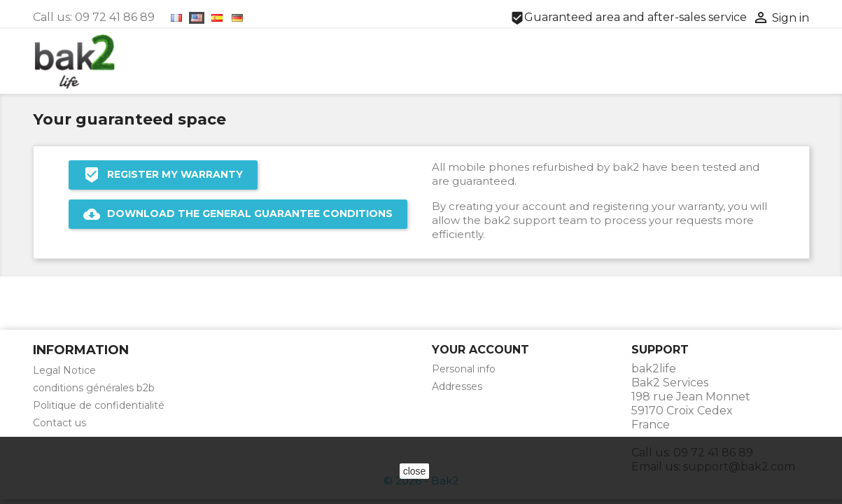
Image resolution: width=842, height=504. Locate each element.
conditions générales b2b (94, 388)
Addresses (457, 386)
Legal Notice (64, 370)
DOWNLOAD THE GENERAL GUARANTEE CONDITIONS (238, 214)
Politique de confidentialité (99, 405)
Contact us (59, 423)
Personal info (464, 369)
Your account (480, 350)
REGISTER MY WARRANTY (163, 175)
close (415, 471)
